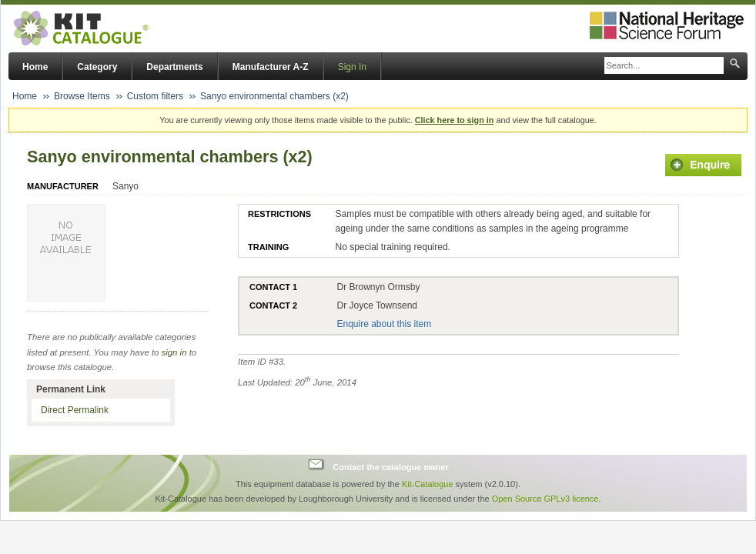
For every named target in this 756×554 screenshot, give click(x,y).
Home (35, 67)
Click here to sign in (455, 120)
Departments (174, 67)
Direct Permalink (75, 410)
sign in (174, 352)
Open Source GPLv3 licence (545, 499)
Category (97, 67)
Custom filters (155, 96)
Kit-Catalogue (428, 484)
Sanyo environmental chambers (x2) (274, 96)
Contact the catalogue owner (390, 466)
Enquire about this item (384, 324)
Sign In (352, 67)
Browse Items (82, 96)
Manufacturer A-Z (271, 67)
